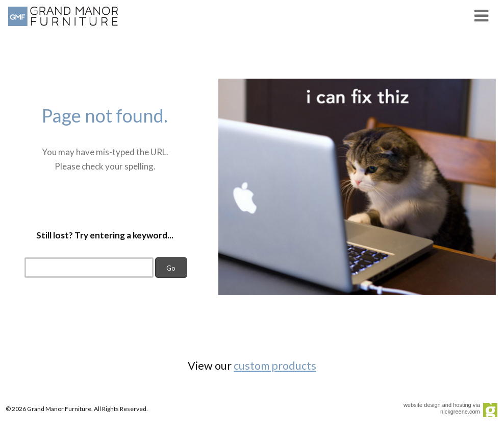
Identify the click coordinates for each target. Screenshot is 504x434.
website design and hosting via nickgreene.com (442, 408)
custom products (275, 366)
